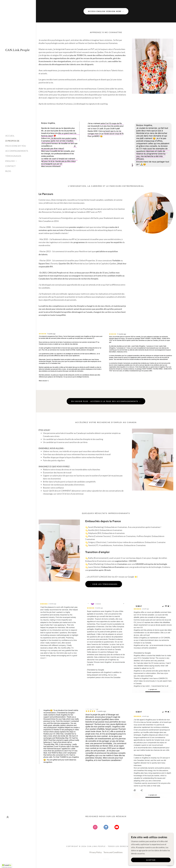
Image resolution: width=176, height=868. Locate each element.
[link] (18, 50)
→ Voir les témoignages (104, 584)
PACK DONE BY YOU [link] (16, 146)
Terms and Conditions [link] (113, 852)
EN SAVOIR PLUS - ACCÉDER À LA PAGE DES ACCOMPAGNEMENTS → (106, 401)
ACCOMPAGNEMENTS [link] (17, 151)
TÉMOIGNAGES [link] (13, 156)
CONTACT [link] (11, 166)
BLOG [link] (8, 171)
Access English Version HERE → (106, 11)
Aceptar (151, 860)
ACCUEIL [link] (10, 136)
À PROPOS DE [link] (12, 141)
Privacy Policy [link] (96, 852)
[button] (21, 161)
